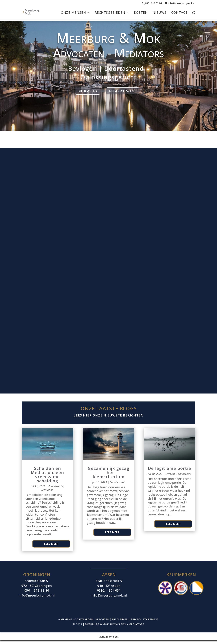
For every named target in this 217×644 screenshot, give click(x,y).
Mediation (47, 494)
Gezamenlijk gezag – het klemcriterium (108, 476)
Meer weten (85, 95)
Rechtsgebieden (110, 13)
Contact (180, 13)
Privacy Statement (145, 623)
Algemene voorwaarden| (77, 623)
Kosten (141, 13)
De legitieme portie (170, 472)
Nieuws (160, 13)
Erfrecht (170, 478)
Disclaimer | (122, 623)
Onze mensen (73, 13)
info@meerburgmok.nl (109, 599)
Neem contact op (121, 95)
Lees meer (51, 548)
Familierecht (56, 490)
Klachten (102, 623)
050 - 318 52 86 (153, 3)
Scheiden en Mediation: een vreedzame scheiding (47, 478)
